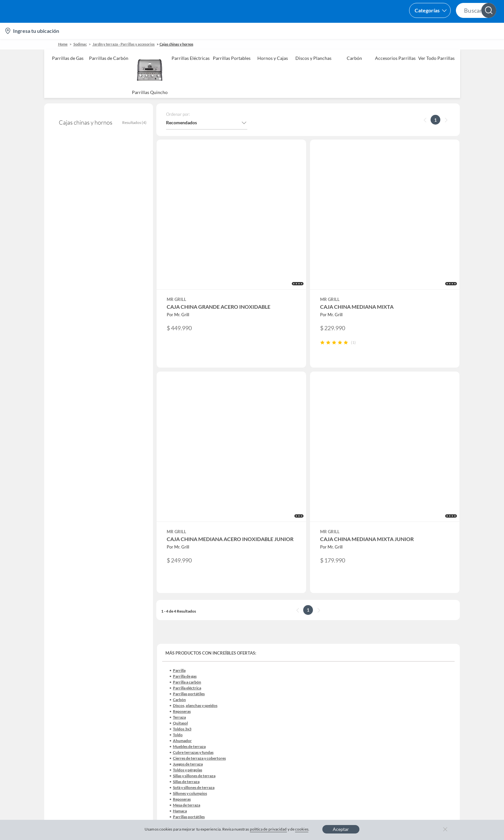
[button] (248, 11)
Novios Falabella (299, 637)
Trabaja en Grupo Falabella (193, 658)
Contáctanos (62, 627)
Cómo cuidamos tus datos (75, 710)
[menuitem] (420, 31)
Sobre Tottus (411, 648)
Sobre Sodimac (413, 637)
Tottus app (409, 731)
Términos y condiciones (187, 774)
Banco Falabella (414, 690)
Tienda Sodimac (414, 658)
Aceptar (341, 829)
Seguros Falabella (416, 700)
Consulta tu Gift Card (71, 721)
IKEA (404, 679)
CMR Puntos (295, 627)
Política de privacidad (294, 774)
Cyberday (175, 690)
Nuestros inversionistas (189, 637)
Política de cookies (242, 774)
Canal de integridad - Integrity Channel (88, 690)
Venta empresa (181, 648)
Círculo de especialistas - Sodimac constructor (329, 658)
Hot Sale (174, 700)
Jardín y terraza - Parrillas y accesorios (124, 44)
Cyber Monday (181, 669)
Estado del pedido (67, 669)
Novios (462, 31)
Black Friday (178, 679)
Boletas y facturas (67, 658)
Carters (173, 742)
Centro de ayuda (66, 637)
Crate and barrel (182, 710)
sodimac (80, 44)
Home (63, 44)
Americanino (179, 721)
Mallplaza (408, 721)
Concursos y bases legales (75, 679)
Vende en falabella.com (374, 31)
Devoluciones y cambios (74, 648)
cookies (302, 829)
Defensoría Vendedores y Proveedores (88, 700)
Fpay (403, 710)
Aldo (171, 731)
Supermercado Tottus (420, 669)
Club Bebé (292, 648)
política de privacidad (268, 829)
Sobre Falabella (414, 627)
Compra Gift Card (68, 731)
